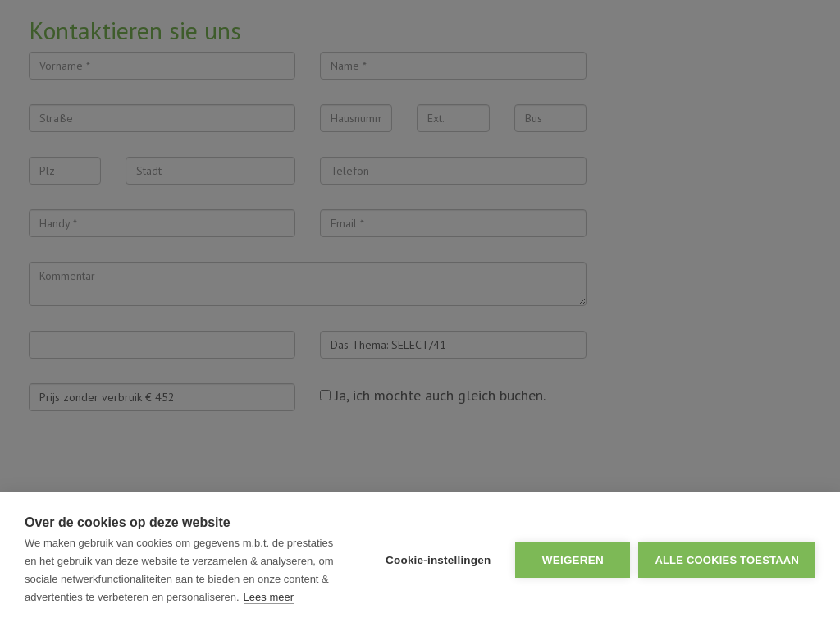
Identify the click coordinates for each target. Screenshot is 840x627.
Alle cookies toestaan (727, 560)
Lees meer (269, 597)
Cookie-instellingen (438, 560)
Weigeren (573, 560)
